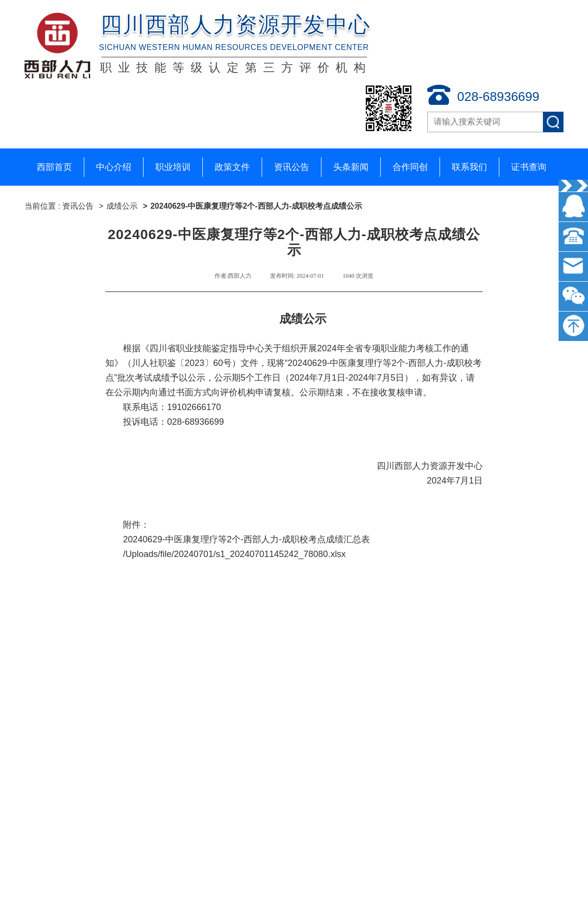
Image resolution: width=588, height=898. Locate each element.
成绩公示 (122, 206)
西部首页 (54, 167)
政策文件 (232, 167)
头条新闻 (351, 167)
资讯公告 (292, 167)
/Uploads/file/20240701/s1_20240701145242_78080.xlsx (234, 554)
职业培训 (173, 167)
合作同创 (410, 167)
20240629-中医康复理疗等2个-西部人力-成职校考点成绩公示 (256, 206)
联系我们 (469, 167)
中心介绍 (114, 167)
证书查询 (529, 167)
